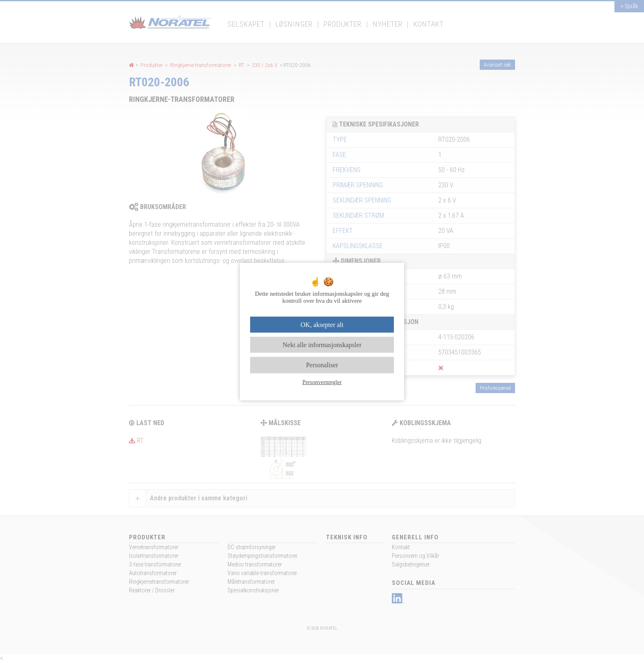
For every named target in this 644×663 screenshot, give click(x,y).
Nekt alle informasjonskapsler (322, 345)
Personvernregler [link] (322, 382)
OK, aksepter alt (322, 325)
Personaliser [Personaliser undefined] (322, 365)
